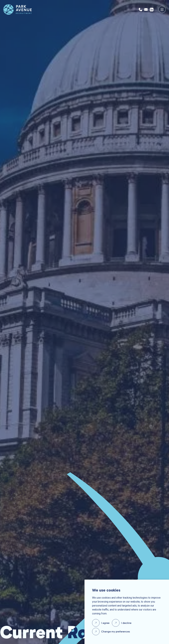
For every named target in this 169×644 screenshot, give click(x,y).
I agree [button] (105, 623)
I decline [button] (126, 623)
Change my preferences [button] (116, 632)
